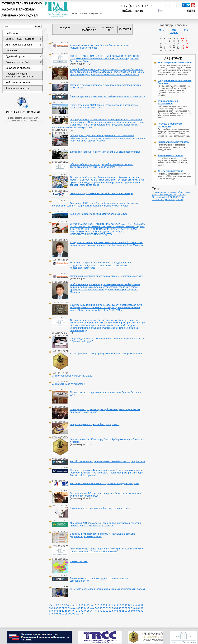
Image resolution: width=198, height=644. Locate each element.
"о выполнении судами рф (165, 192)
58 (129, 608)
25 (120, 605)
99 (69, 614)
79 (101, 611)
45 (88, 608)
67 (63, 611)
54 (117, 608)
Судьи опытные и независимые (168, 102)
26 (123, 605)
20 (104, 605)
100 (73, 614)
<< (51, 605)
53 (113, 608)
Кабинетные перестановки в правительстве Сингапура (99, 214)
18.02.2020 (170, 199)
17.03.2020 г (158, 199)
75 (88, 611)
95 (57, 614)
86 (123, 611)
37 (63, 608)
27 (126, 605)
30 (136, 605)
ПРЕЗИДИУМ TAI (109, 29)
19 (101, 605)
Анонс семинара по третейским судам (72, 376)
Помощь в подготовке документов (170, 125)
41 (76, 608)
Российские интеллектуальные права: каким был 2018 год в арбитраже (108, 461)
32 (142, 605)
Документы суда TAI (17, 62)
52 (110, 608)
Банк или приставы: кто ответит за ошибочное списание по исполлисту (107, 96)
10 (72, 605)
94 (54, 614)
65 (57, 611)
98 (66, 614)
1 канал (182, 195)
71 (76, 611)
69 (69, 611)
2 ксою (180, 199)
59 (132, 608)
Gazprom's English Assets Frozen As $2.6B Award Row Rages (101, 193)
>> (83, 614)
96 (60, 614)
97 (63, 614)
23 (113, 605)
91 (139, 611)
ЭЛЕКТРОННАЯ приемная (23, 112)
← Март (160, 30)
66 (60, 611)
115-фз (183, 197)
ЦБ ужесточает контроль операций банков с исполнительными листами (108, 589)
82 (110, 611)
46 (91, 608)
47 (94, 608)
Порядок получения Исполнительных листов (20, 75)
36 (60, 608)
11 (76, 605)
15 (88, 605)
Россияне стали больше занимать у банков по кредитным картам (104, 483)
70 (72, 611)
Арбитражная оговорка (19, 45)
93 (50, 614)
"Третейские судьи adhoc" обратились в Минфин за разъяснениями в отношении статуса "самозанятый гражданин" (106, 550)
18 (98, 605)
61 (139, 608)
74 (85, 611)
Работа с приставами (18, 82)
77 (94, 611)
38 (66, 608)
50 (104, 608)
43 (82, 608)
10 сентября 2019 (160, 197)
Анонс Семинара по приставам (69, 384)
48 (98, 608)
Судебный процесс (16, 56)
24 (117, 605)
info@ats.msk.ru (131, 11)
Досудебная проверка (18, 68)
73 (82, 611)
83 (113, 611)
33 (50, 608)
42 (79, 608)
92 (142, 611)
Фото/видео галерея (17, 88)
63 (50, 611)
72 (79, 611)
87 (126, 611)
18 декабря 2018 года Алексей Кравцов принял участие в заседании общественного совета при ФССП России (106, 524)
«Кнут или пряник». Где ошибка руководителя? (95, 424)
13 (82, 605)
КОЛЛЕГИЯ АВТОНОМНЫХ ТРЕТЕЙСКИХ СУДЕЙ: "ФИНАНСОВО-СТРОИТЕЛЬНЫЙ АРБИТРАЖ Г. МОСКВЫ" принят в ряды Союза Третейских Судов (105, 59)
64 (54, 611)
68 (66, 611)
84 (117, 611)
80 (104, 611)
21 (107, 605)
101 (78, 614)
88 (129, 611)
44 (85, 608)
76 (91, 611)
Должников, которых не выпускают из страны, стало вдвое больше (105, 152)
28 (129, 605)
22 (110, 605)
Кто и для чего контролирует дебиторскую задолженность (100, 508)
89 (132, 611)
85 (120, 611)
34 (54, 608)
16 (91, 605)
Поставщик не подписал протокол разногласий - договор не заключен (107, 276)
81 (107, 611)
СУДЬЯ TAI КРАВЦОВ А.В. (89, 29)
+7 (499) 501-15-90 (139, 6)
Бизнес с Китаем (79, 561)
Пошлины (11, 50)
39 (69, 608)
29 (132, 605)
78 (98, 611)
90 (136, 611)
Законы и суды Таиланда (20, 39)
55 (120, 608)
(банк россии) (185, 192)
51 (107, 608)
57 (126, 608)
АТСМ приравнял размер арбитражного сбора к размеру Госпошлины (107, 354)
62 (142, 608)
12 (79, 605)
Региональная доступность (173, 142)
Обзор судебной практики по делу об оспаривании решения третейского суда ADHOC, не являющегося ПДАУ (102, 166)
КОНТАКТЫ (125, 29)
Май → (188, 30)
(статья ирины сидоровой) (165, 195)
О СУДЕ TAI (65, 28)
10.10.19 (174, 197)
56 (123, 608)
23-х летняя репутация (170, 171)
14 (85, 605)
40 (72, 608)
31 (139, 605)
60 (136, 608)
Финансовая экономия (170, 155)
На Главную (12, 33)
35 (57, 608)
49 (101, 608)
